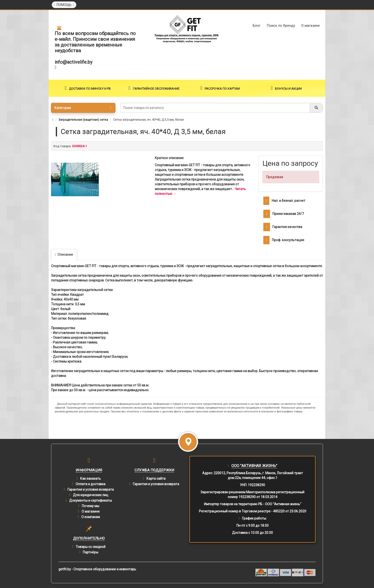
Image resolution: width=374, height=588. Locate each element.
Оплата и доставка (91, 484)
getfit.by (65, 569)
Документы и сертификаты (91, 500)
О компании (91, 517)
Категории (83, 108)
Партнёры (91, 552)
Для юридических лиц (91, 495)
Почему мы (91, 506)
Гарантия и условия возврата (91, 489)
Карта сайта (156, 479)
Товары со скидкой (91, 547)
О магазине (91, 511)
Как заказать (91, 479)
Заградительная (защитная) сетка (83, 120)
